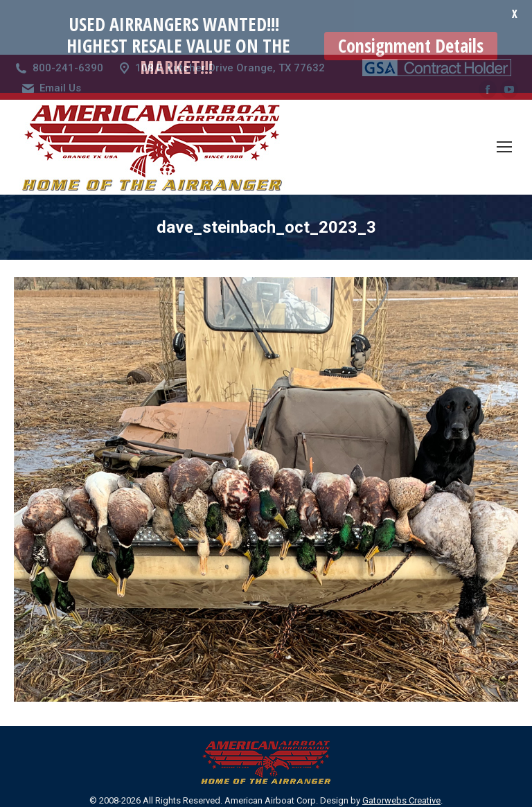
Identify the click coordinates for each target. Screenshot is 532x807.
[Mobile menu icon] (504, 104)
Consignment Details (411, 46)
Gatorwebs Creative (401, 757)
